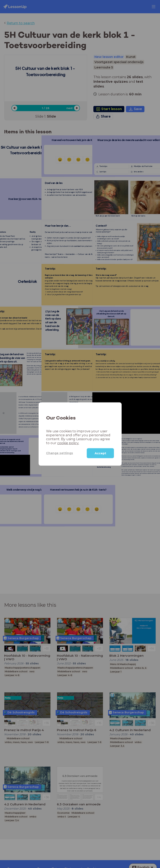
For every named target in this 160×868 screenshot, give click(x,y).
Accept (100, 453)
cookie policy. (68, 443)
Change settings (60, 453)
